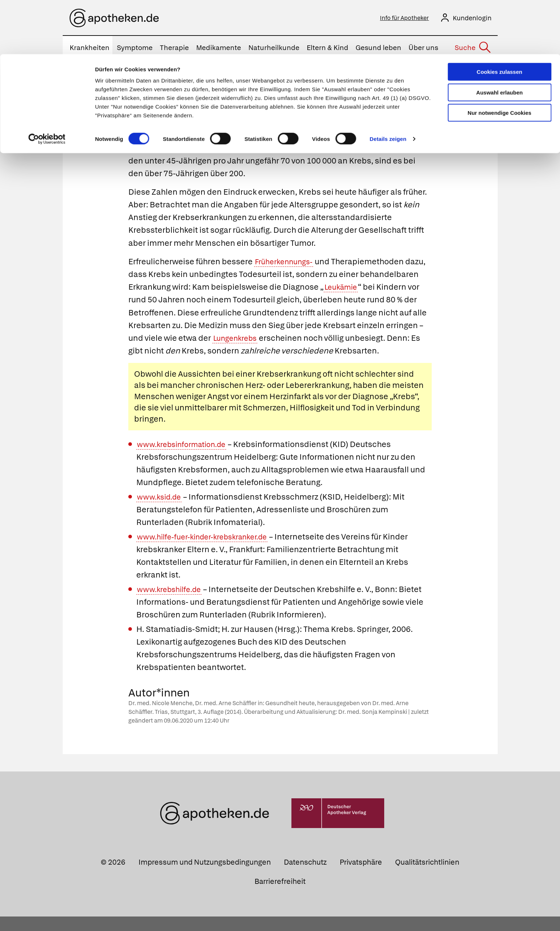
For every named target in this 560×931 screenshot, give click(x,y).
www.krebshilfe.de (172, 604)
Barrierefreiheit (280, 896)
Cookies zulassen (499, 18)
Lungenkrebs (305, 340)
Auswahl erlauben (499, 38)
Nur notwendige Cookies (499, 59)
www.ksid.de (161, 511)
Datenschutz (305, 877)
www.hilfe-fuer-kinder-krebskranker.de (209, 551)
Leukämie (403, 289)
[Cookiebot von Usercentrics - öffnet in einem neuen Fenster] (47, 85)
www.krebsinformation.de (186, 459)
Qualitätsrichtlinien (427, 877)
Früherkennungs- (287, 263)
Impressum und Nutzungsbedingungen (205, 877)
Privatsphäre (361, 877)
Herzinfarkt (290, 411)
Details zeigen (388, 85)
